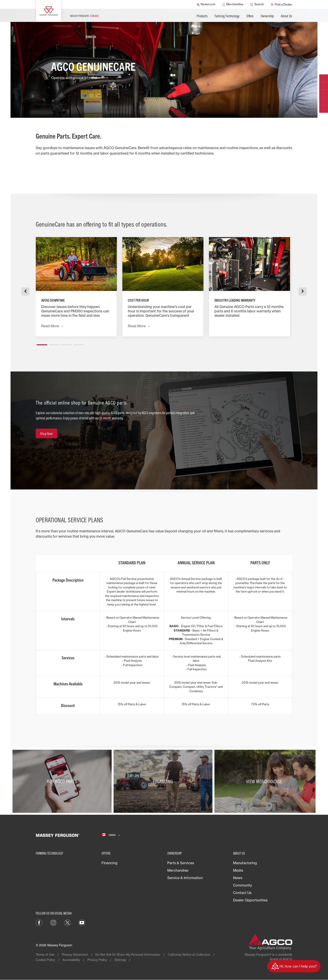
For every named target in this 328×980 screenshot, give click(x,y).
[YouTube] (82, 922)
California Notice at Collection (189, 954)
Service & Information (185, 878)
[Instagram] (53, 922)
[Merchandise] (233, 4)
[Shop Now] (46, 433)
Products (202, 16)
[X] (68, 922)
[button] (42, 343)
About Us (286, 16)
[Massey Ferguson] (49, 11)
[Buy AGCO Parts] (63, 781)
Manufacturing (245, 863)
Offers (250, 16)
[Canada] (111, 835)
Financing (110, 863)
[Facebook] (39, 922)
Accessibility (71, 960)
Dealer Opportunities (250, 900)
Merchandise (178, 870)
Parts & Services (181, 863)
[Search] (257, 4)
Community (242, 885)
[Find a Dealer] (282, 4)
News (238, 878)
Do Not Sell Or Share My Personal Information (128, 954)
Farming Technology (227, 16)
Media (238, 870)
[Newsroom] (206, 4)
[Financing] (164, 781)
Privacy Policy (97, 960)
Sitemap (120, 960)
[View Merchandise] (265, 781)
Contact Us (242, 893)
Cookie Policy (45, 960)
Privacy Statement (75, 954)
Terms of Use (45, 954)
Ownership (267, 16)
